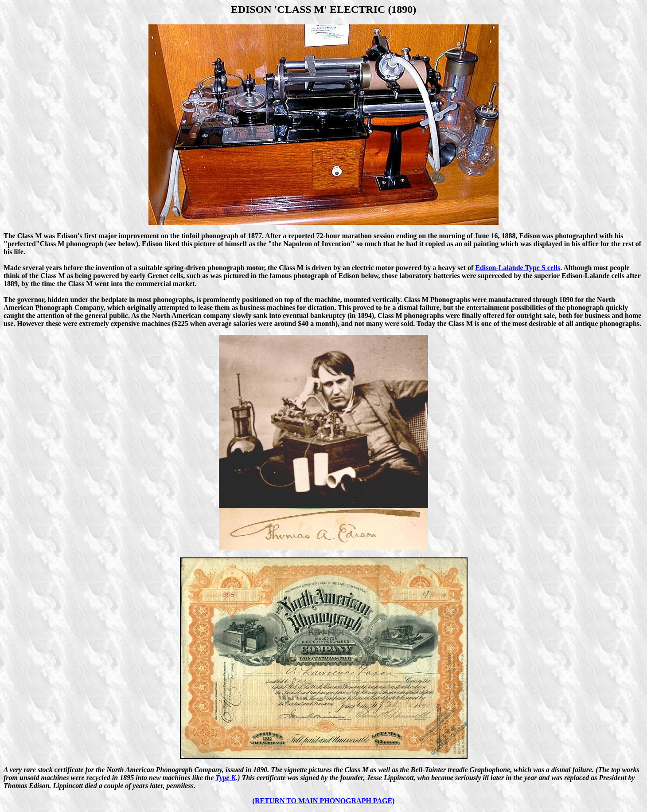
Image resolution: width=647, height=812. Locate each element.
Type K (226, 778)
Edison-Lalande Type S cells (518, 268)
